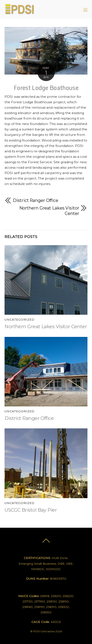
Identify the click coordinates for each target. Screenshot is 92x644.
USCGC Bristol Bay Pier (31, 510)
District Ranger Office (36, 200)
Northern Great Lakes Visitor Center (49, 211)
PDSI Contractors (44, 631)
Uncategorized (19, 320)
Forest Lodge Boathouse (46, 88)
